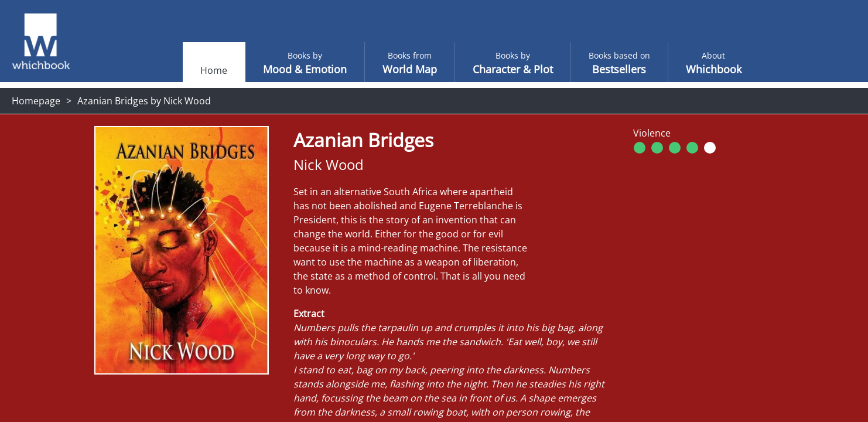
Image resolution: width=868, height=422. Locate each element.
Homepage (36, 101)
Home (190, 70)
